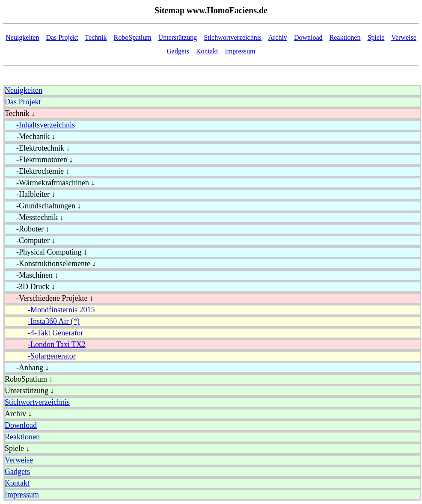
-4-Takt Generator (55, 333)
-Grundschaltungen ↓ (43, 206)
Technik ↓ (20, 113)
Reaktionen (345, 37)
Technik (96, 37)
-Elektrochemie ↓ (37, 171)
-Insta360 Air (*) (54, 321)
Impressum (240, 51)
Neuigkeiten (22, 37)
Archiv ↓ (18, 414)
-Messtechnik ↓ (34, 217)
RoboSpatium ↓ (29, 379)
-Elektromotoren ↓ (39, 160)
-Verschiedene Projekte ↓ (49, 298)
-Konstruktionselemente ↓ (50, 264)
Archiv (277, 37)
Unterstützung (178, 37)
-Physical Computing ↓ (46, 252)
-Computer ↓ (30, 240)
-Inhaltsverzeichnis (46, 125)
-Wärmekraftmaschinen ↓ (50, 183)
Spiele (376, 37)
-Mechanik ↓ (30, 136)
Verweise (404, 37)
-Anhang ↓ (27, 368)
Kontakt (207, 51)
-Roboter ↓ (27, 229)
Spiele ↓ (17, 448)
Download (308, 37)
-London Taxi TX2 (57, 344)
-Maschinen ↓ (31, 275)
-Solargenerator (52, 356)
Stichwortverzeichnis (233, 37)
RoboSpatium (133, 37)
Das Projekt (62, 37)
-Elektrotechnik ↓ (37, 148)
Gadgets (178, 51)
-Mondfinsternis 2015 (61, 310)
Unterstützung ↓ (29, 391)
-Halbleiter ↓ (30, 194)
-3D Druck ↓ (30, 287)
